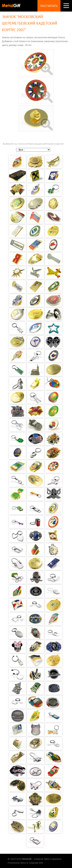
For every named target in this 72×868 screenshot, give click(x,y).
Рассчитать (49, 6)
